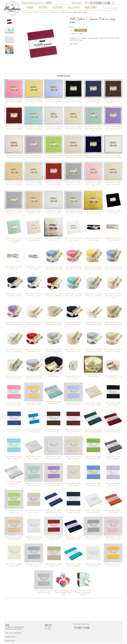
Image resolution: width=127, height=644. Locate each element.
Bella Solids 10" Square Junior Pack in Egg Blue (34, 128)
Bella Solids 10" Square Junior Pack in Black (73, 101)
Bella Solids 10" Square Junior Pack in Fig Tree (73, 128)
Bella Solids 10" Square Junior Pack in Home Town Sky (93, 129)
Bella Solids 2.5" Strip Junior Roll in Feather (93, 295)
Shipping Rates (11, 637)
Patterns (58, 8)
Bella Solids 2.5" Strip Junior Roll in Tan (113, 350)
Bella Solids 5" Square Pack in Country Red (113, 431)
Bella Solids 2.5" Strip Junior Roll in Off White (93, 323)
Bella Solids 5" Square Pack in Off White (93, 511)
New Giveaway (110, 8)
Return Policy (10, 641)
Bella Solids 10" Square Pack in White (73, 239)
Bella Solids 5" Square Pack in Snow (14, 565)
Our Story (91, 8)
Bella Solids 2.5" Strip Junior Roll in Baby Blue (113, 268)
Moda (36, 12)
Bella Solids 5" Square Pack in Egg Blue (14, 458)
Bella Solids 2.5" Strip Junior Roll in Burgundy (54, 295)
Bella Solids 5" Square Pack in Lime (14, 511)
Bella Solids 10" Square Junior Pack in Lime (54, 156)
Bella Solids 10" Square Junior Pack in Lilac (34, 156)
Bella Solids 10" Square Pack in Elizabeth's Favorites (14, 240)
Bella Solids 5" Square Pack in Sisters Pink (113, 538)
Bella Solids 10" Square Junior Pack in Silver (73, 183)
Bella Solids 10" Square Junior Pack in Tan (34, 212)
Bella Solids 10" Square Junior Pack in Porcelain (34, 183)
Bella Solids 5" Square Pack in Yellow (113, 565)
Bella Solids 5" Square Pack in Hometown (34, 484)
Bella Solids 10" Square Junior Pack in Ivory (14, 156)
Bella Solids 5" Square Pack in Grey (14, 482)
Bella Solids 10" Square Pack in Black (113, 212)
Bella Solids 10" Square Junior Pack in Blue (93, 101)
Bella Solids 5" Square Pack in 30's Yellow (34, 404)
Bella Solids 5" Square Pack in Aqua (54, 402)
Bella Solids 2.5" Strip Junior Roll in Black (14, 295)
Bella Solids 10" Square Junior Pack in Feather (54, 128)
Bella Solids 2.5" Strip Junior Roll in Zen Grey (34, 377)
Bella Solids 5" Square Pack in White (93, 565)
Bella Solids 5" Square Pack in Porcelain (34, 538)
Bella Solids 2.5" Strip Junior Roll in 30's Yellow (93, 268)
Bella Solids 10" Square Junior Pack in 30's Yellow (34, 101)
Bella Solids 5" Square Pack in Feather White (54, 458)
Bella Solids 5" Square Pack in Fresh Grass (93, 458)
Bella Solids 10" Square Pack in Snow (54, 239)
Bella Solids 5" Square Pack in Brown (54, 431)
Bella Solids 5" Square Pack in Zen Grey (44, 592)
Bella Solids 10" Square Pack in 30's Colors (93, 212)
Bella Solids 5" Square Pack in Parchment (14, 538)
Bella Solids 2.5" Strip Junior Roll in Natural (54, 323)
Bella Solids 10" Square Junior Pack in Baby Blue (54, 101)
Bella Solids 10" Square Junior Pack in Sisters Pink (93, 184)
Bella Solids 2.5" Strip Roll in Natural (73, 377)
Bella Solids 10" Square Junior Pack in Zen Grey (73, 212)
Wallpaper (74, 8)
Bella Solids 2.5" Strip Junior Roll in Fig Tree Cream (113, 296)
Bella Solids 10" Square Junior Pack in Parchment (14, 183)
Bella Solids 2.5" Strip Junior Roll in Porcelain (14, 350)
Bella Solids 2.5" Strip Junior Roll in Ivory (34, 323)
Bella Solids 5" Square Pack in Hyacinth (54, 484)
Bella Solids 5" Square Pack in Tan (54, 565)
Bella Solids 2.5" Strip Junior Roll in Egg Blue (73, 295)
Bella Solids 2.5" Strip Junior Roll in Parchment (113, 323)
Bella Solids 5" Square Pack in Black (113, 404)
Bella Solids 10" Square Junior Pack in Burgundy (14, 128)
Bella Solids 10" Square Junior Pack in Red (54, 183)
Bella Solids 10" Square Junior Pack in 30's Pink (14, 101)
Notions (43, 8)
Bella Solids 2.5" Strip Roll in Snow (93, 375)
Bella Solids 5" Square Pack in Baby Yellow (93, 404)
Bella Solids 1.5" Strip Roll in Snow (14, 268)
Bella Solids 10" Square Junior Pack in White (54, 212)
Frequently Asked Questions (15, 627)
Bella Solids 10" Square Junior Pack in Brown (113, 101)
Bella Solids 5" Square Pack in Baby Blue (73, 404)
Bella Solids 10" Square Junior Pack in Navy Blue (93, 156)
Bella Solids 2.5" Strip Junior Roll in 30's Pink (73, 268)
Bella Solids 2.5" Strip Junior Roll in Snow (73, 350)
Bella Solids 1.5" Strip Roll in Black (93, 239)
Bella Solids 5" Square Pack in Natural (34, 511)
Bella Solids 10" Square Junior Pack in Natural (73, 156)
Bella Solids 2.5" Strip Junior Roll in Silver (54, 350)
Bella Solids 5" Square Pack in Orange (113, 511)
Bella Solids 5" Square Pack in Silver (93, 538)
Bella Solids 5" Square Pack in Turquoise (73, 565)
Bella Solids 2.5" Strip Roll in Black (54, 375)
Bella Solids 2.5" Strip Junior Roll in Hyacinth (14, 323)
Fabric (30, 8)
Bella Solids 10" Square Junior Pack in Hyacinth (113, 128)
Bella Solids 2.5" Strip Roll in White (113, 377)
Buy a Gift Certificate (13, 633)
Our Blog (48, 629)
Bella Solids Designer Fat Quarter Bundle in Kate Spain (64, 593)
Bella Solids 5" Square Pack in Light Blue (93, 484)
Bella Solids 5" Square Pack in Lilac (113, 484)
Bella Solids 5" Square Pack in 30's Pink (14, 404)
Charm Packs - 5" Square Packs (50, 12)
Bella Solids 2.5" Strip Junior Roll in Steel (93, 350)
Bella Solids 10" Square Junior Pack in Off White (113, 156)
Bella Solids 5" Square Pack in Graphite (113, 458)
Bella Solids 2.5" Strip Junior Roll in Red (34, 350)
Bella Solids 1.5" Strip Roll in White (34, 268)
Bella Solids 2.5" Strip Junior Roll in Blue (34, 295)
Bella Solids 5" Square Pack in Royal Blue (73, 538)
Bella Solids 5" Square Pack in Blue (14, 431)
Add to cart (81, 31)
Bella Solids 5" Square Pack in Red (54, 538)
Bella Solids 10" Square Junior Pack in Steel (14, 212)
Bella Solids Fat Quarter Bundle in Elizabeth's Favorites (83, 593)
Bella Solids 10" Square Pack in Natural (34, 239)
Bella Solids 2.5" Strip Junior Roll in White (14, 377)
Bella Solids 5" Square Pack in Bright (34, 431)
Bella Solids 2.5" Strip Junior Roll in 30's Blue (54, 268)
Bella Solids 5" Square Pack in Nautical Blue (54, 511)
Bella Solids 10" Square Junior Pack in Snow (113, 183)
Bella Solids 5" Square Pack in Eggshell (34, 458)
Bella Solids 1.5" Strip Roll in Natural (113, 239)
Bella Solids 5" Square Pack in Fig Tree (73, 458)
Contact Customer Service (14, 629)
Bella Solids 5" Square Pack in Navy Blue (73, 511)
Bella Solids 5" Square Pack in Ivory (73, 484)
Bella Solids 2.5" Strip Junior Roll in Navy (73, 323)
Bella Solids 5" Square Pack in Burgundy (73, 431)
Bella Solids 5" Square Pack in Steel (34, 565)
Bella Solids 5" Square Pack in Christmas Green (93, 431)
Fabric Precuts (27, 12)
